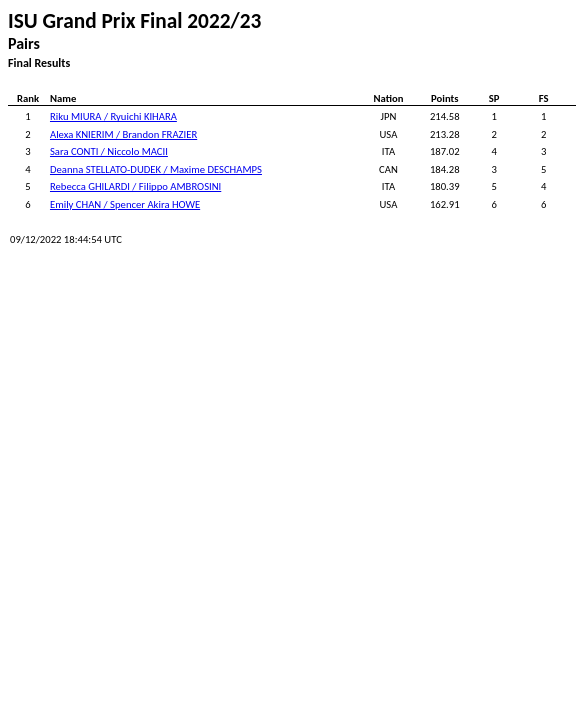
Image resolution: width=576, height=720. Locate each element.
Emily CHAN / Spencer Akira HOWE (125, 204)
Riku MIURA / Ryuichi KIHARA (113, 116)
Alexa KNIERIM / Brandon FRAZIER (123, 134)
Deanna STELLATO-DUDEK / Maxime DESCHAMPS (156, 169)
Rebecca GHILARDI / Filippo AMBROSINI (135, 186)
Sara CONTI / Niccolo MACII (109, 151)
